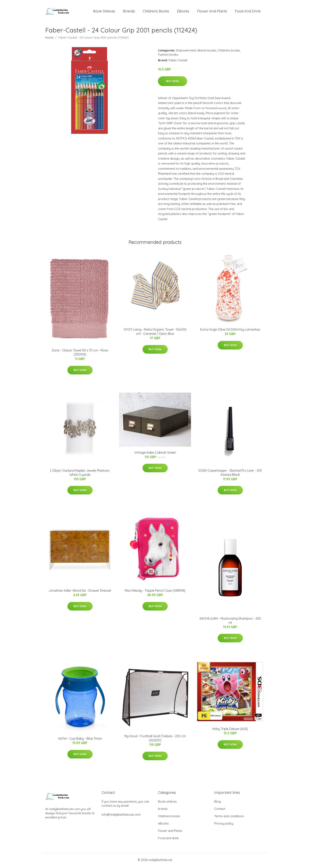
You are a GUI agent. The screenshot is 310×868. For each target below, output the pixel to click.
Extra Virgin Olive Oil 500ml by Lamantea (230, 331)
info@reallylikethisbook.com (121, 816)
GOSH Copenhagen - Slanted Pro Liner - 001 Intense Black (230, 474)
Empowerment (186, 52)
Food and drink (248, 12)
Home (49, 39)
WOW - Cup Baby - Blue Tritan (80, 740)
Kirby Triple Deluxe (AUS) (230, 730)
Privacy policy (224, 825)
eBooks (183, 12)
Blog (218, 803)
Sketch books (207, 52)
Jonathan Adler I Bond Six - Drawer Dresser (80, 592)
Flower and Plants (212, 12)
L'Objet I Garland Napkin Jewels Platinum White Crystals (80, 474)
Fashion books (168, 56)
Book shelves (104, 12)
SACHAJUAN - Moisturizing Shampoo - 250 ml (230, 622)
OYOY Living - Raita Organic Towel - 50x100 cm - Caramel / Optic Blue (155, 333)
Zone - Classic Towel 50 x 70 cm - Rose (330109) (80, 354)
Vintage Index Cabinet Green (155, 454)
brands (129, 12)
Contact (220, 810)
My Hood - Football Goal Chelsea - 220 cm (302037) (155, 740)
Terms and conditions (229, 817)
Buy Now (172, 82)
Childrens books (156, 12)
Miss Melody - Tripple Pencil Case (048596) (155, 592)
